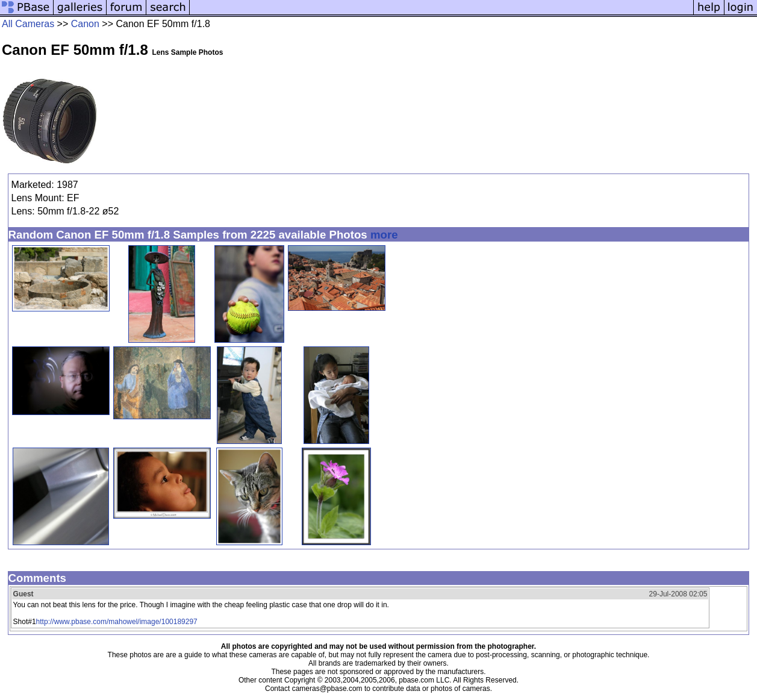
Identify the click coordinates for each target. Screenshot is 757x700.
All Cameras (28, 24)
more (384, 235)
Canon (85, 24)
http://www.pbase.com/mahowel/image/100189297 (117, 622)
